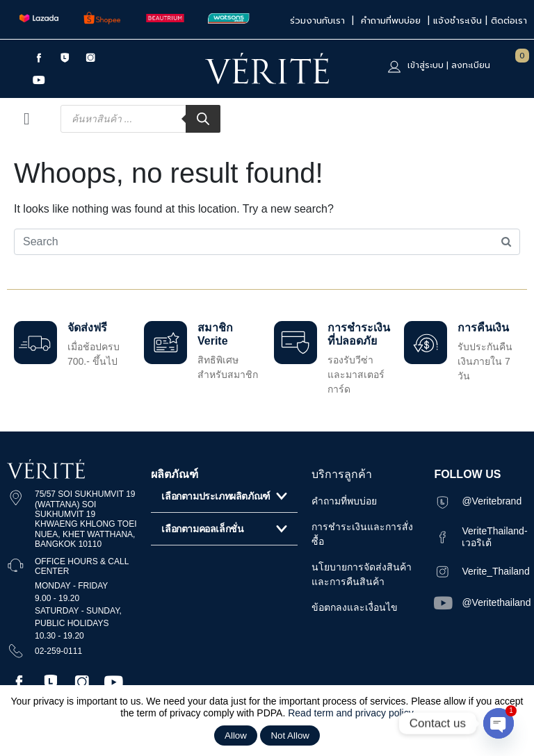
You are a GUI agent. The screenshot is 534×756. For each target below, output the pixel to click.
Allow (236, 736)
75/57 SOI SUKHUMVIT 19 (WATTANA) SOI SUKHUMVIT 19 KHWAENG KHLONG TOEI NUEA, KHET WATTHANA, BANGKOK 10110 (86, 519)
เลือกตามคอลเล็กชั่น (202, 529)
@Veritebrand (492, 501)
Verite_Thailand (495, 571)
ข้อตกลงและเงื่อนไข (355, 607)
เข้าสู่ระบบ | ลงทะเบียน (449, 65)
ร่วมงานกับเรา (319, 20)
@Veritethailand (496, 602)
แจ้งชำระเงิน (458, 20)
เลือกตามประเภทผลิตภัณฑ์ (216, 496)
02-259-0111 (58, 651)
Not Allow (290, 736)
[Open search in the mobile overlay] (140, 119)
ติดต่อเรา (509, 20)
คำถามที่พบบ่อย (393, 20)
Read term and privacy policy (351, 713)
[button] (224, 496)
